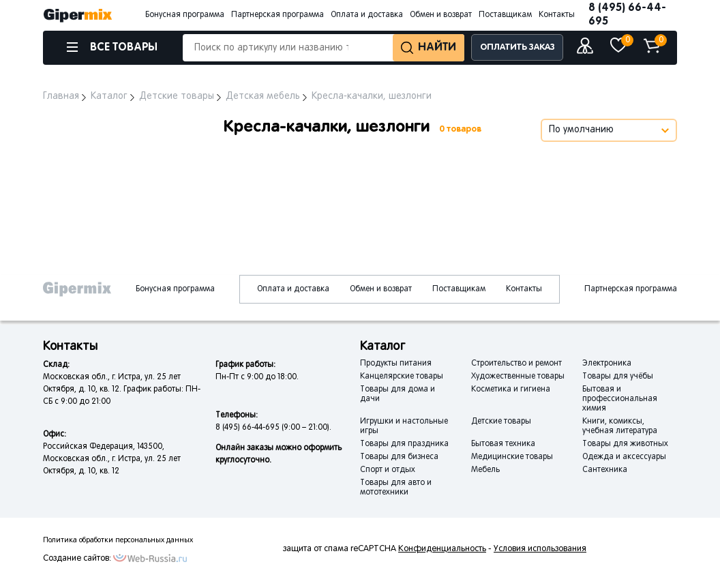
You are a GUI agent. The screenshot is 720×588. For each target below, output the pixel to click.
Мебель (485, 470)
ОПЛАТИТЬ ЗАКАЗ (517, 47)
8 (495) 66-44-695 (627, 15)
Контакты (557, 15)
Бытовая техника (503, 444)
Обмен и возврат (441, 15)
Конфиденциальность (442, 549)
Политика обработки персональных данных (118, 540)
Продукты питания (396, 364)
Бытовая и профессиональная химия (620, 399)
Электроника (607, 364)
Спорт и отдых (388, 470)
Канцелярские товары (402, 377)
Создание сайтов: (77, 559)
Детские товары (501, 422)
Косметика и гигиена (511, 389)
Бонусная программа (185, 15)
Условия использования (540, 549)
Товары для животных (625, 444)
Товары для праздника (404, 444)
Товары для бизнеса (399, 457)
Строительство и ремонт (516, 364)
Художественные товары (518, 377)
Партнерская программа (277, 15)
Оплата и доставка (367, 15)
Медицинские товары (512, 457)
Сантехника (605, 470)
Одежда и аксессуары (624, 457)
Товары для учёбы (618, 377)
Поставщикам (505, 15)
